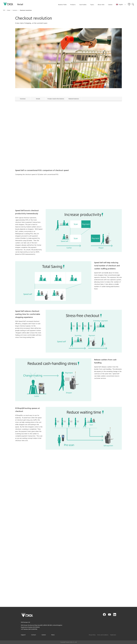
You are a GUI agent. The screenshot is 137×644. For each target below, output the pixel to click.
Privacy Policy (92, 635)
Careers (44, 635)
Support (23, 635)
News (53, 635)
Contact (34, 635)
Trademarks (113, 635)
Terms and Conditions (103, 635)
